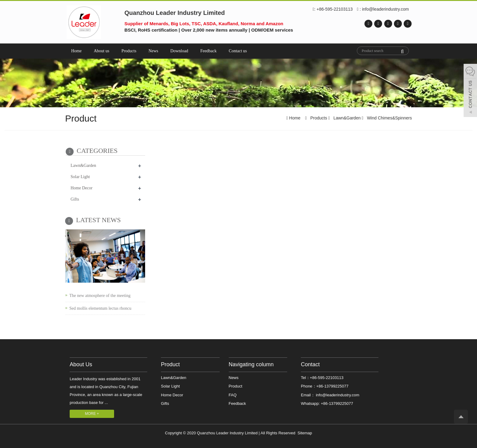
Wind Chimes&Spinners (389, 118)
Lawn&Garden (347, 118)
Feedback (208, 51)
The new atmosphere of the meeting (100, 296)
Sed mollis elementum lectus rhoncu (100, 308)
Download (179, 51)
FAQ (233, 395)
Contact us (238, 51)
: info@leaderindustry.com (383, 9)
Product (170, 364)
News (153, 51)
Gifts (75, 199)
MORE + (92, 414)
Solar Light (80, 177)
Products (129, 51)
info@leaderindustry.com (337, 395)
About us (101, 51)
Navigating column (251, 364)
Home (76, 51)
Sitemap (305, 433)
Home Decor (82, 188)
